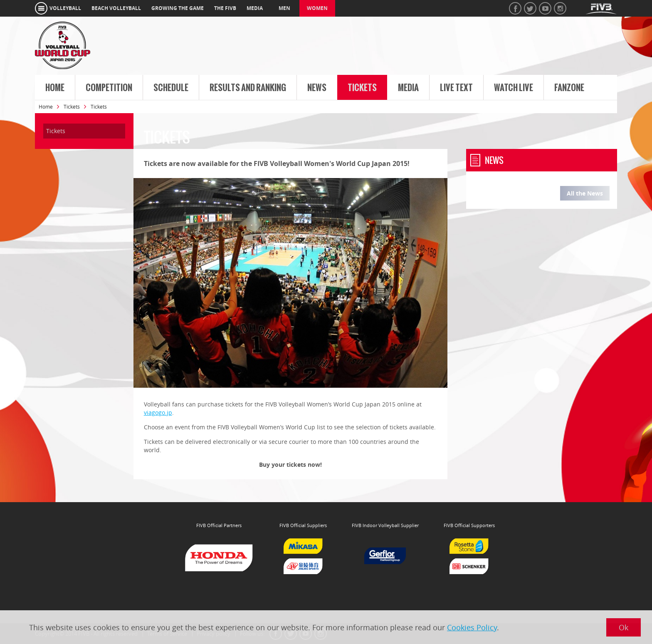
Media (408, 88)
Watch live (514, 88)
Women (317, 8)
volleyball (65, 8)
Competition (109, 88)
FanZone (569, 88)
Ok (624, 627)
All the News (585, 193)
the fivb (225, 8)
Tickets (362, 88)
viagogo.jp (158, 412)
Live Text (456, 88)
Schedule (171, 88)
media (255, 8)
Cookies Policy (472, 627)
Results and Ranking (248, 88)
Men (284, 8)
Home (55, 88)
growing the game (178, 8)
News (317, 88)
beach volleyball (116, 8)
